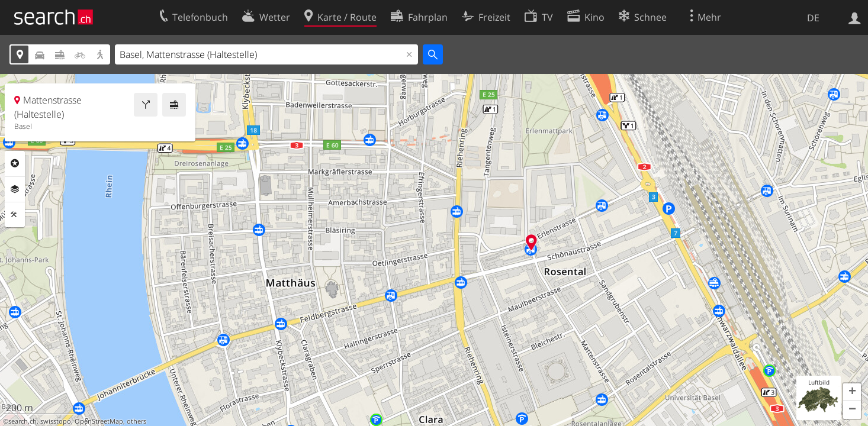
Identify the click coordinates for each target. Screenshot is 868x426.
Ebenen (15, 189)
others (136, 421)
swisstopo (56, 421)
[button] (852, 392)
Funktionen (15, 215)
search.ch (22, 421)
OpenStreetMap (99, 421)
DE (813, 18)
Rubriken (15, 163)
